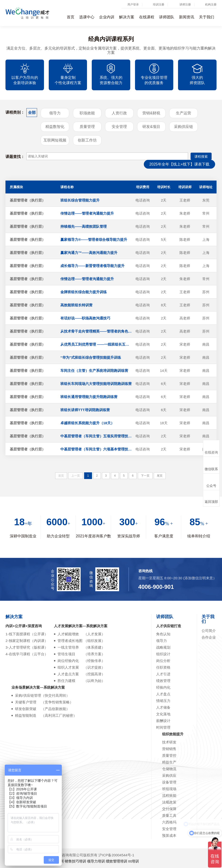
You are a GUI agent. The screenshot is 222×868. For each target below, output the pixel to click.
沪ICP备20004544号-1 (116, 855)
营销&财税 (151, 113)
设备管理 (169, 782)
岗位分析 (163, 661)
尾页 (160, 476)
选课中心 (87, 17)
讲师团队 (167, 17)
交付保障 (169, 809)
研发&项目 (151, 127)
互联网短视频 (55, 140)
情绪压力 (163, 701)
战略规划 (163, 647)
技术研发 (169, 742)
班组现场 (169, 789)
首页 (71, 17)
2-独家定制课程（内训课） (27, 641)
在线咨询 (211, 449)
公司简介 (209, 631)
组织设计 (163, 654)
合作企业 (209, 637)
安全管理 (119, 127)
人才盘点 (163, 694)
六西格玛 (169, 822)
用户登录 (133, 5)
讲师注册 (185, 5)
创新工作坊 (87, 140)
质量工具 (169, 815)
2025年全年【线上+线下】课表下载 (179, 164)
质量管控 (169, 755)
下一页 (145, 476)
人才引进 (163, 674)
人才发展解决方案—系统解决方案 (81, 626)
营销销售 (169, 749)
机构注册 (211, 5)
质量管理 (87, 127)
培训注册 (159, 5)
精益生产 (169, 762)
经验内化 (163, 687)
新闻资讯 (187, 17)
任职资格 (163, 667)
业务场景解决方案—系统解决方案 (38, 687)
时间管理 (163, 727)
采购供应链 (183, 127)
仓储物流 (169, 769)
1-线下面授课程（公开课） (27, 634)
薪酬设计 (163, 721)
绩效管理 (163, 681)
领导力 (55, 113)
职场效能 (87, 113)
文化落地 (163, 714)
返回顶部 (211, 498)
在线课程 (147, 17)
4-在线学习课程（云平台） (27, 654)
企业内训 (107, 17)
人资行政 (119, 113)
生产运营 (183, 113)
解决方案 (127, 17)
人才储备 (163, 707)
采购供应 (169, 775)
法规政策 (169, 802)
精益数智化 (55, 127)
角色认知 (163, 634)
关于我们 (207, 17)
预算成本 (169, 835)
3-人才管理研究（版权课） (27, 647)
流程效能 (169, 795)
